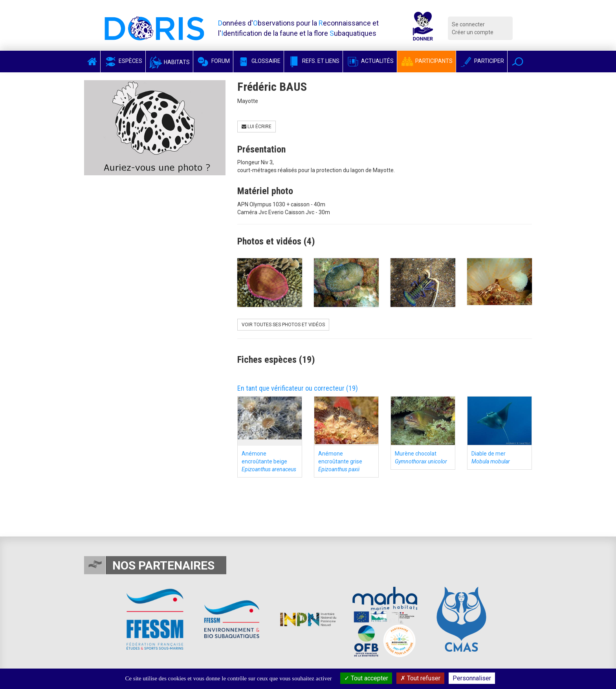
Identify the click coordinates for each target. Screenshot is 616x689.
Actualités (370, 61)
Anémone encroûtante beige (269, 461)
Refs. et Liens (313, 61)
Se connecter (468, 24)
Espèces (123, 61)
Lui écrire (257, 127)
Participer (482, 61)
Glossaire (258, 61)
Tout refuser (420, 678)
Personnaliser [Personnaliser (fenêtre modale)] (472, 678)
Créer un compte (473, 32)
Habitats (169, 62)
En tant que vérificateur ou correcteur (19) (298, 388)
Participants (426, 61)
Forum (213, 61)
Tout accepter (366, 678)
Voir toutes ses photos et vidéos (283, 325)
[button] (518, 62)
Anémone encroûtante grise (340, 461)
